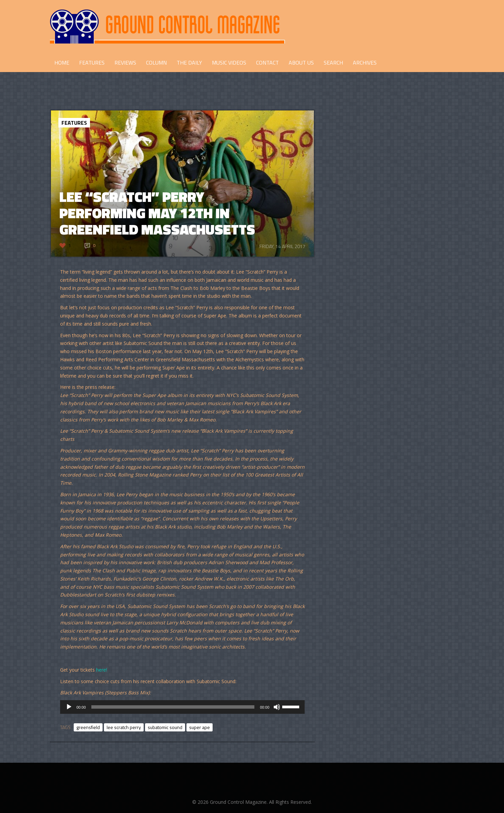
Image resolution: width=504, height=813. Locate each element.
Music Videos (229, 63)
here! (102, 670)
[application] (182, 707)
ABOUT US (301, 63)
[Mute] (277, 707)
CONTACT (267, 63)
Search (333, 63)
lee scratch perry (124, 727)
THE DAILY (189, 63)
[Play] (69, 707)
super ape (200, 727)
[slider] (173, 707)
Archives (365, 63)
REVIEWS (125, 63)
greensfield (88, 727)
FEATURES (92, 63)
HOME (62, 63)
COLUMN (156, 63)
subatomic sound (165, 727)
